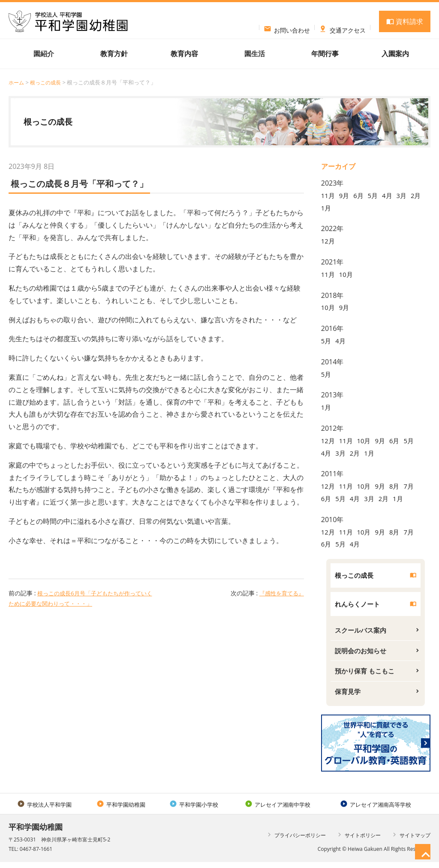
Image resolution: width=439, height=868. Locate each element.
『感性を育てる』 (280, 593)
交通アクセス (342, 27)
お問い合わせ (287, 27)
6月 (360, 195)
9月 (345, 195)
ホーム (17, 82)
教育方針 (114, 54)
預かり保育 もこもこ (367, 675)
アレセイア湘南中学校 (278, 810)
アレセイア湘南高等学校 (376, 810)
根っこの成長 (48, 82)
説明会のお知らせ (362, 654)
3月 (406, 195)
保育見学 (349, 697)
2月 (326, 208)
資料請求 (405, 21)
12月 (328, 241)
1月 (341, 208)
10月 (347, 274)
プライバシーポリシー (296, 840)
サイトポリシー (358, 840)
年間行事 (325, 54)
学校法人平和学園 (44, 810)
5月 (375, 195)
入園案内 (395, 54)
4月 (391, 195)
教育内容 (184, 54)
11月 (328, 195)
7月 (413, 486)
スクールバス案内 (362, 633)
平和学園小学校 (194, 810)
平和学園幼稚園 (121, 810)
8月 (398, 486)
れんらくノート (359, 605)
